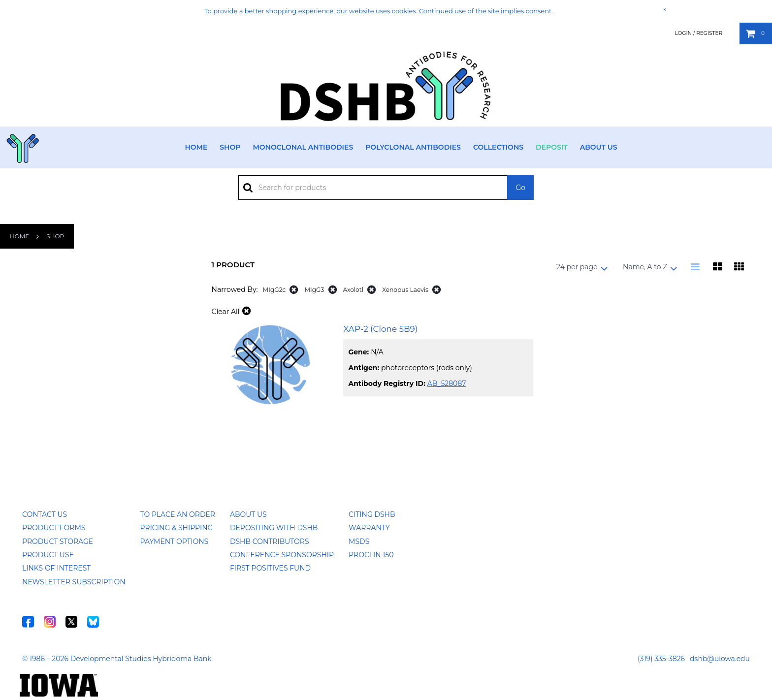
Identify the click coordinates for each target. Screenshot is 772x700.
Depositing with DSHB (274, 528)
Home (196, 147)
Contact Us (45, 514)
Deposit (552, 147)
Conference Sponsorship (282, 555)
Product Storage (58, 541)
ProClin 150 (371, 555)
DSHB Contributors (270, 541)
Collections (498, 147)
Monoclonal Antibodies (303, 147)
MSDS (359, 541)
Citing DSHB (372, 514)
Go (520, 188)
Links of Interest (56, 568)
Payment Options (175, 541)
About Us (599, 147)
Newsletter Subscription (74, 582)
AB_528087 (447, 383)
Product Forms (54, 528)
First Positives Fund (270, 568)
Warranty (369, 528)
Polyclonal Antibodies (413, 147)
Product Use (48, 555)
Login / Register (698, 33)
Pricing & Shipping (177, 528)
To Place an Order (178, 514)
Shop (230, 147)
